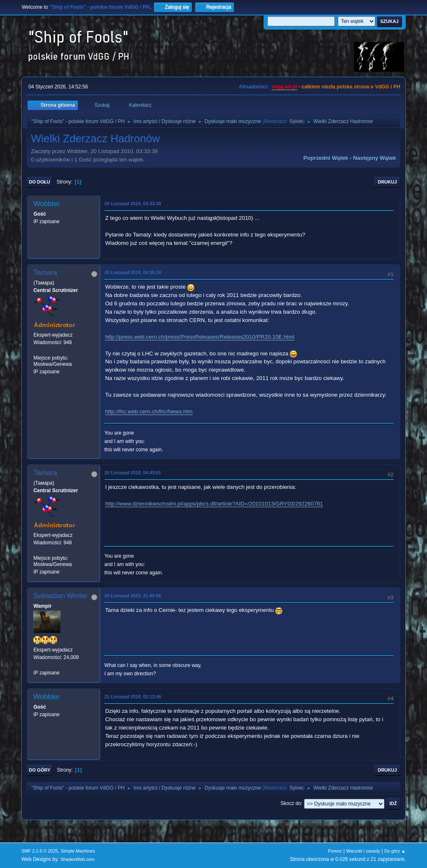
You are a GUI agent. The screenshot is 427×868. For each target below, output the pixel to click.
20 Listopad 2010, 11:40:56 (133, 596)
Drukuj (387, 182)
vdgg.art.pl (284, 87)
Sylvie (296, 121)
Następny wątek (375, 158)
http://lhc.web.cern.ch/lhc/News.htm (149, 411)
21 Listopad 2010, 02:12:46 (133, 697)
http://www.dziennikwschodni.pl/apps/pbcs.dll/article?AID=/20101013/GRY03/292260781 (214, 504)
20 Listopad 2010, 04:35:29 (133, 272)
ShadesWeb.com (78, 859)
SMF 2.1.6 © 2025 (40, 851)
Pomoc (335, 851)
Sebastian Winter (60, 596)
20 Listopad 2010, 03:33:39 (133, 204)
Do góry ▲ (395, 851)
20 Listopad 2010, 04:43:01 (133, 473)
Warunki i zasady (363, 851)
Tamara (45, 273)
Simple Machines (78, 851)
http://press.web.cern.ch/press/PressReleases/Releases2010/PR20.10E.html (200, 337)
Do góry (40, 770)
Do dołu (39, 182)
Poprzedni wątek (326, 158)
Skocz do (291, 803)
